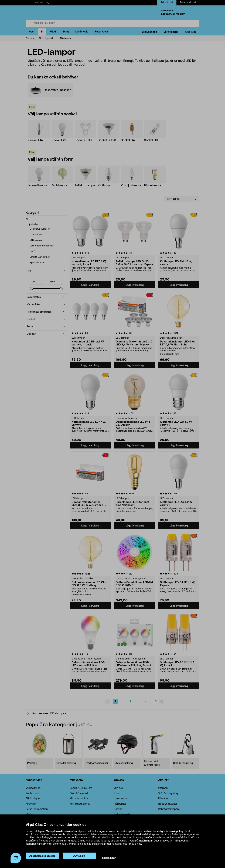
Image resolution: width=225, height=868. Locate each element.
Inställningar (109, 858)
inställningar (146, 841)
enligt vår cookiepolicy (170, 831)
